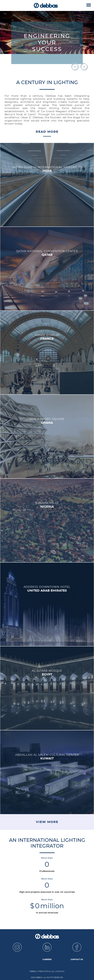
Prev (75, 67)
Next (84, 67)
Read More (47, 132)
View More (47, 822)
